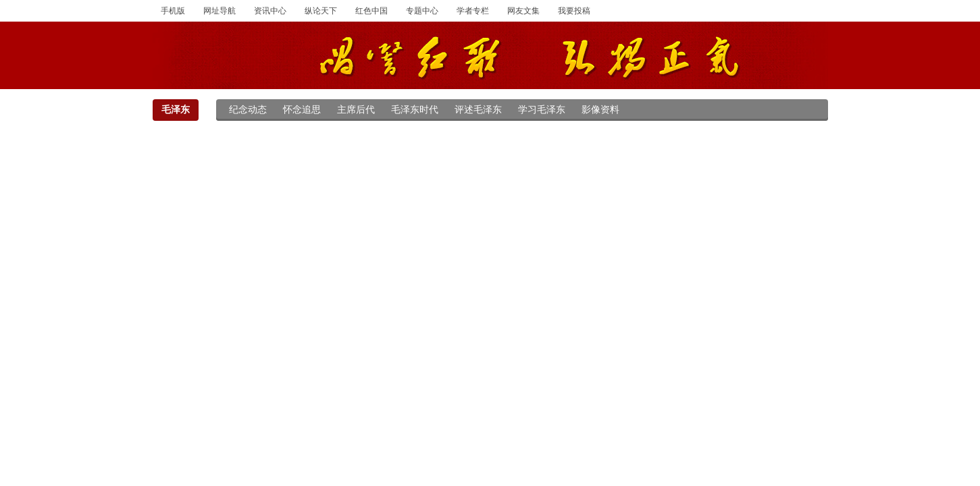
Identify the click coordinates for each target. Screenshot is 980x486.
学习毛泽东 (542, 110)
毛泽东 (176, 110)
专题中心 (422, 11)
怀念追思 (302, 110)
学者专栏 (473, 11)
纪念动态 (248, 110)
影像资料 (600, 110)
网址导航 (220, 11)
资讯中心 (270, 11)
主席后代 (356, 110)
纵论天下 (321, 11)
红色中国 (371, 11)
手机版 (173, 11)
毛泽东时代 (415, 110)
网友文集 (523, 11)
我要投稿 (574, 11)
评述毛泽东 (478, 110)
